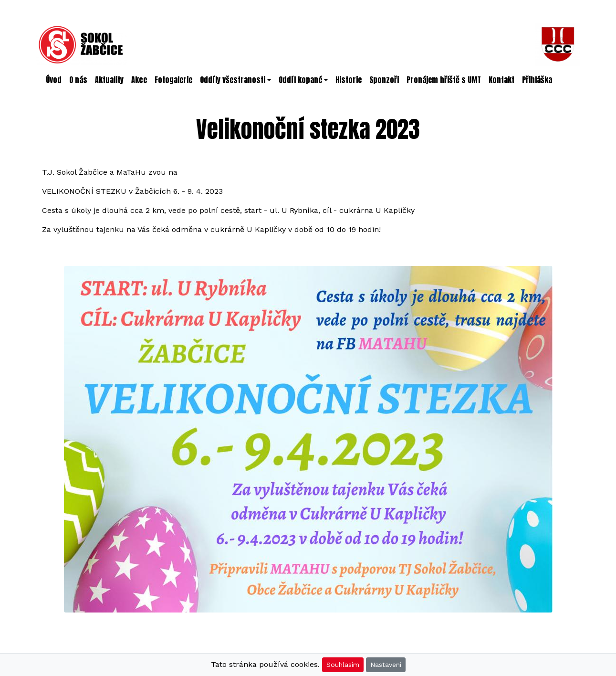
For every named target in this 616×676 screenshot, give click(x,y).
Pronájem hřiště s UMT (444, 80)
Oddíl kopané (300, 80)
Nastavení (386, 665)
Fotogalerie (173, 80)
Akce (139, 80)
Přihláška (537, 80)
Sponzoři (384, 80)
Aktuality (109, 80)
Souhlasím (343, 665)
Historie (349, 80)
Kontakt (501, 80)
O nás (78, 80)
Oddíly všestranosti (233, 80)
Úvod (54, 80)
